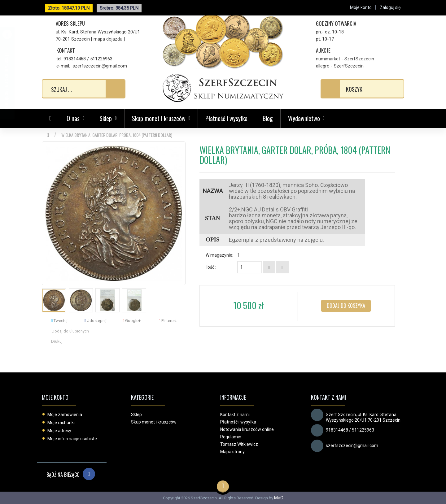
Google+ (132, 321)
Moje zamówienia (65, 415)
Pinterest (168, 321)
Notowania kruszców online (247, 429)
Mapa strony (232, 452)
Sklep (136, 415)
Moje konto (55, 397)
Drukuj (57, 341)
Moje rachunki (61, 423)
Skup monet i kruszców (154, 422)
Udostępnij (96, 321)
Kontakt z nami (235, 415)
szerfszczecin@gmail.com (100, 66)
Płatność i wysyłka (226, 118)
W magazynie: (219, 255)
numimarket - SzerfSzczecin (345, 59)
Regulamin (231, 437)
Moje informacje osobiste (72, 439)
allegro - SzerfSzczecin (340, 66)
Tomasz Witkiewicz (239, 444)
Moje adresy (59, 431)
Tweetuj (59, 321)
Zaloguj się (390, 7)
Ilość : (211, 267)
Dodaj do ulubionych (70, 331)
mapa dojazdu (108, 39)
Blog (268, 118)
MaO (279, 498)
